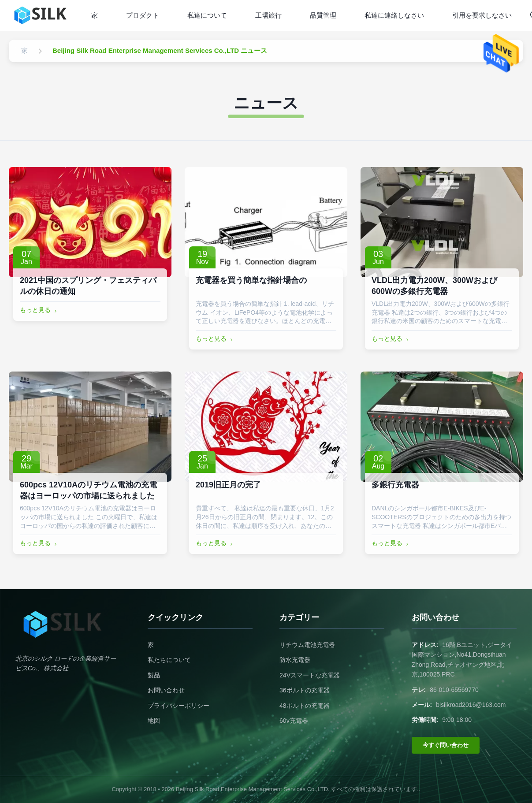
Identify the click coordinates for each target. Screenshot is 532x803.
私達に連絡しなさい (394, 15)
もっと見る (39, 310)
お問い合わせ (166, 690)
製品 (154, 675)
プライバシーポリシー (179, 706)
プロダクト (143, 15)
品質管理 (323, 15)
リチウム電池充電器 (307, 645)
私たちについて (169, 660)
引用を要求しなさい (482, 15)
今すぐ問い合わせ (446, 745)
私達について (207, 15)
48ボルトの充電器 (305, 706)
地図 (154, 721)
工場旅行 (268, 15)
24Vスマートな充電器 (310, 675)
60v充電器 (294, 721)
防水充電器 (295, 660)
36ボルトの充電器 (305, 690)
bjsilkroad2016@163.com (471, 705)
